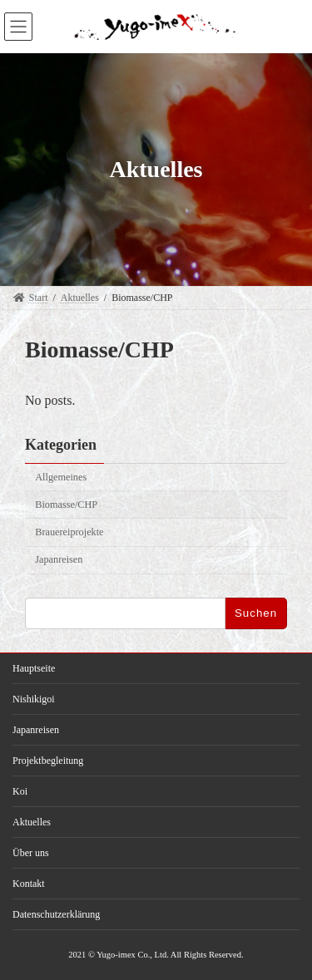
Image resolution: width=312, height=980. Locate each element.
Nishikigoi (34, 699)
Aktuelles (32, 822)
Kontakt (29, 884)
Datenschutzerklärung (56, 914)
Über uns (31, 853)
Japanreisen (59, 560)
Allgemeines (61, 477)
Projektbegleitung (48, 761)
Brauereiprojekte (69, 532)
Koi (20, 791)
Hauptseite (34, 668)
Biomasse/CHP (66, 505)
